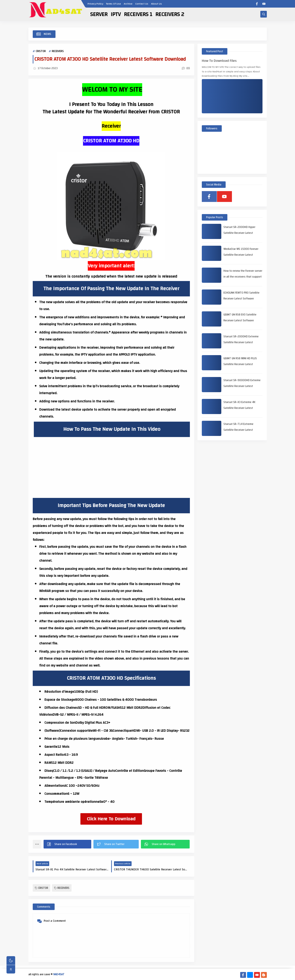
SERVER (99, 14)
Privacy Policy (95, 4)
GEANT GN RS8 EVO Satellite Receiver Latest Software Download (240, 320)
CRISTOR (41, 51)
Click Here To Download (111, 819)
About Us (156, 4)
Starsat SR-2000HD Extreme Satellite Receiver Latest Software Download (241, 342)
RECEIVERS (58, 51)
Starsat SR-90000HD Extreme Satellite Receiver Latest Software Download (242, 386)
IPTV (116, 14)
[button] (67, 844)
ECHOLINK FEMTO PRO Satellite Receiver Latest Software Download (241, 299)
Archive (128, 4)
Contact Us (142, 4)
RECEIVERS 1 (138, 14)
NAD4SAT (59, 974)
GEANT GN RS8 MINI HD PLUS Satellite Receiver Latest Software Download (240, 364)
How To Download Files (219, 61)
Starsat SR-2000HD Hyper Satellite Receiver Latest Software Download (239, 233)
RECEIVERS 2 (170, 14)
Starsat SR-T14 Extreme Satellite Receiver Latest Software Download (238, 430)
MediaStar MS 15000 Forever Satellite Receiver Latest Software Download (241, 255)
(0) (186, 68)
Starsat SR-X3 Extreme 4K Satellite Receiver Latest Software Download (239, 408)
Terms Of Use (113, 4)
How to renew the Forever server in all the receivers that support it (243, 277)
